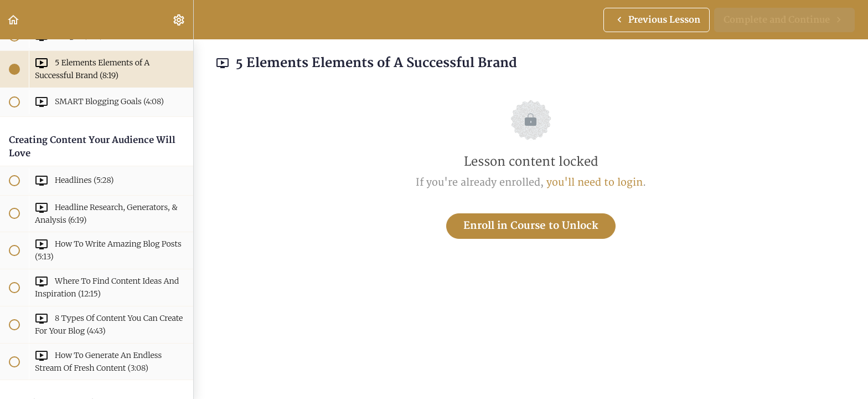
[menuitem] (179, 20)
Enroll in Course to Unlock (531, 226)
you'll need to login (595, 183)
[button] (14, 20)
